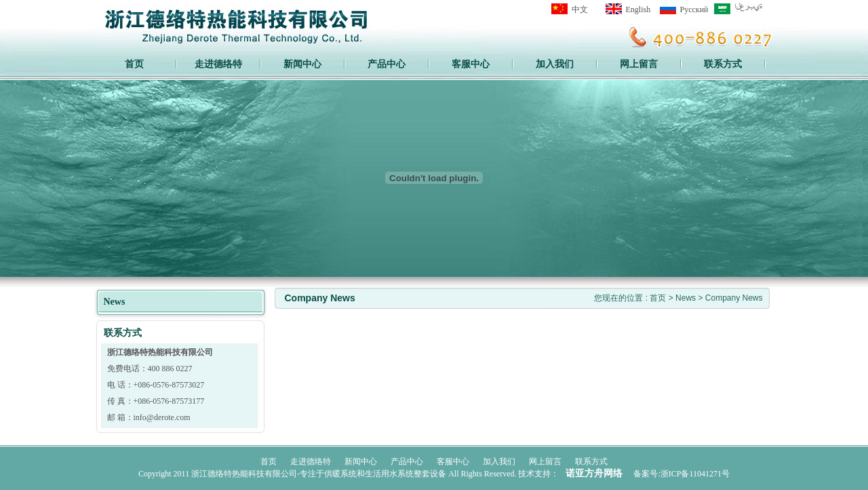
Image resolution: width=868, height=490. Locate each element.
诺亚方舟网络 (594, 473)
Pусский (694, 10)
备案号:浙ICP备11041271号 (682, 474)
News (687, 298)
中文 (580, 10)
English (638, 10)
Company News (734, 298)
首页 (134, 64)
